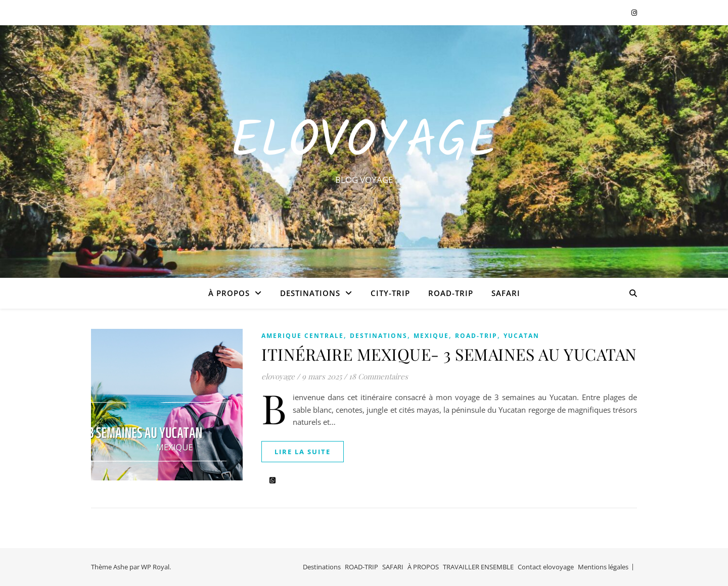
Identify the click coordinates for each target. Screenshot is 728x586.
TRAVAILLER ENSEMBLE (478, 567)
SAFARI (506, 293)
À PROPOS (229, 293)
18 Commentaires (378, 376)
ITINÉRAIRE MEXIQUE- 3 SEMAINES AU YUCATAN (449, 354)
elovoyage (278, 376)
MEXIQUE (431, 336)
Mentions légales (603, 567)
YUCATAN (521, 336)
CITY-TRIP (390, 293)
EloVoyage (364, 142)
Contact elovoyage (546, 567)
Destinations (310, 293)
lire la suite (303, 452)
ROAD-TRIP (451, 293)
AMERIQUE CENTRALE (303, 336)
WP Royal (155, 567)
